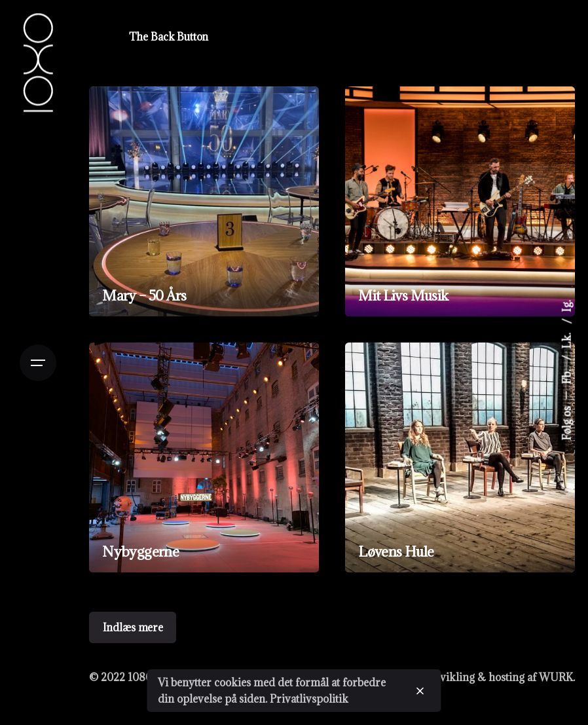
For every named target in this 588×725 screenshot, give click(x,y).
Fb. (567, 376)
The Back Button (169, 37)
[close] (420, 691)
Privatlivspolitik (309, 699)
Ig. (567, 307)
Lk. (567, 340)
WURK (556, 677)
